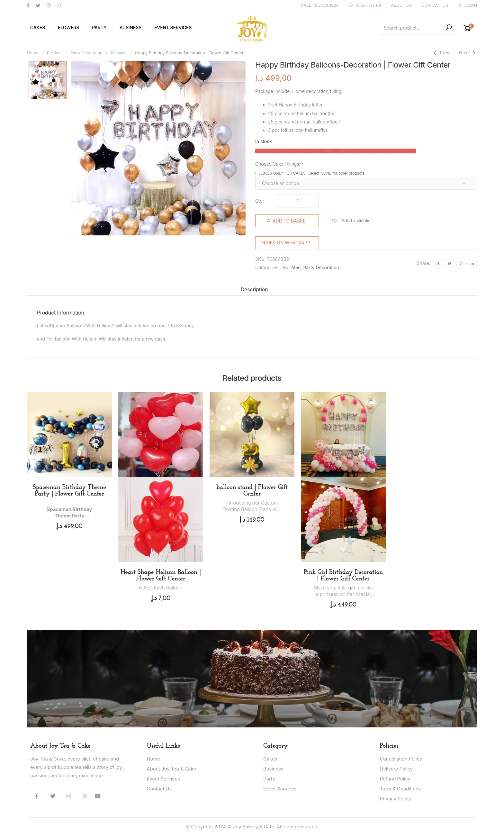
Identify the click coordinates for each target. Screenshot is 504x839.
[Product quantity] (298, 201)
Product (54, 53)
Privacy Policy (396, 799)
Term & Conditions (401, 789)
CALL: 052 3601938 (320, 5)
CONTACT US (435, 5)
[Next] (468, 53)
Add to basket (291, 221)
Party (99, 27)
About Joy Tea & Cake (171, 769)
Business (130, 27)
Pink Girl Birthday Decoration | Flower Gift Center (343, 576)
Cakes (38, 27)
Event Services (173, 27)
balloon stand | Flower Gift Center (252, 491)
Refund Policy (395, 779)
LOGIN (467, 5)
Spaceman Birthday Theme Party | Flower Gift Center (69, 491)
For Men (119, 53)
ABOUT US (401, 5)
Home (33, 53)
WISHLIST (365, 6)
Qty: (260, 201)
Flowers (68, 27)
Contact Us (159, 789)
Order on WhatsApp (285, 243)
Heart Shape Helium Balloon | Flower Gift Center (161, 576)
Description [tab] (254, 289)
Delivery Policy (396, 769)
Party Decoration (86, 53)
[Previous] (441, 53)
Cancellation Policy (401, 759)
